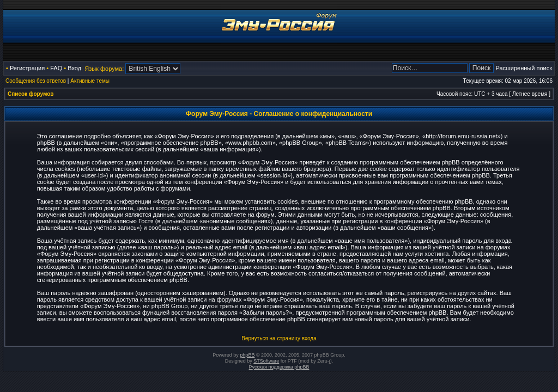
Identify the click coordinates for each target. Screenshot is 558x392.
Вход (74, 68)
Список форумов (31, 94)
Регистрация (27, 68)
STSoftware (266, 361)
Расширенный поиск (524, 68)
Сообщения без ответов (36, 81)
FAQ (56, 68)
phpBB (247, 355)
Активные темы (90, 81)
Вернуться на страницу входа (279, 338)
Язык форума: (104, 69)
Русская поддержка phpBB (279, 367)
